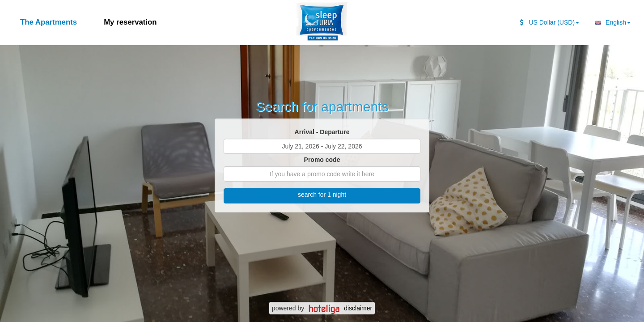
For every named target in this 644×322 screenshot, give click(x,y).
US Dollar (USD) (549, 22)
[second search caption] (90, 18)
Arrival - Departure (322, 132)
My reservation (130, 22)
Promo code (322, 160)
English (612, 23)
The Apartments (49, 22)
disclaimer (358, 308)
